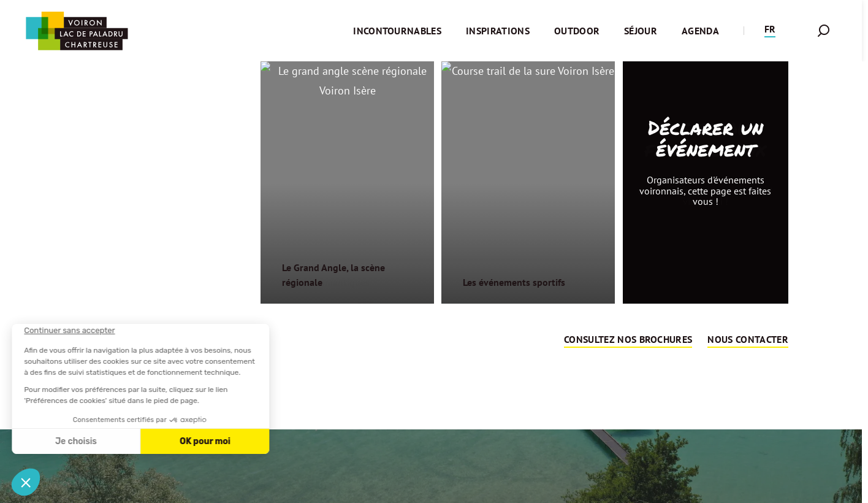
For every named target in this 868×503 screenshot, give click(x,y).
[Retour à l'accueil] (77, 31)
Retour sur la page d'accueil (431, 383)
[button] (770, 31)
